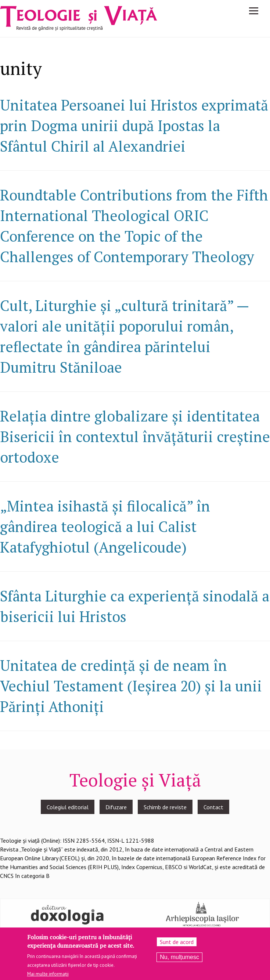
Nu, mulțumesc (179, 959)
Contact (213, 807)
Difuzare (116, 807)
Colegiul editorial (68, 807)
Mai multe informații (48, 976)
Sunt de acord (177, 944)
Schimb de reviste (165, 807)
